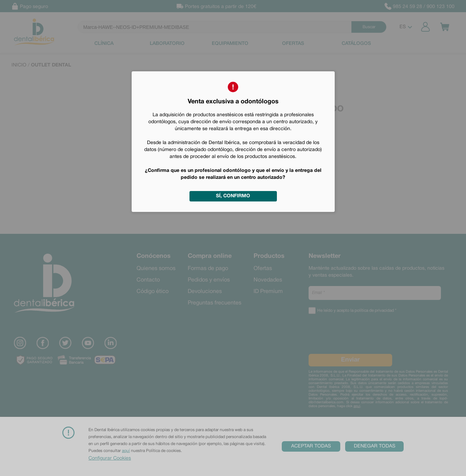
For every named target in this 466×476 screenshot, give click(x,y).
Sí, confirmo (233, 196)
